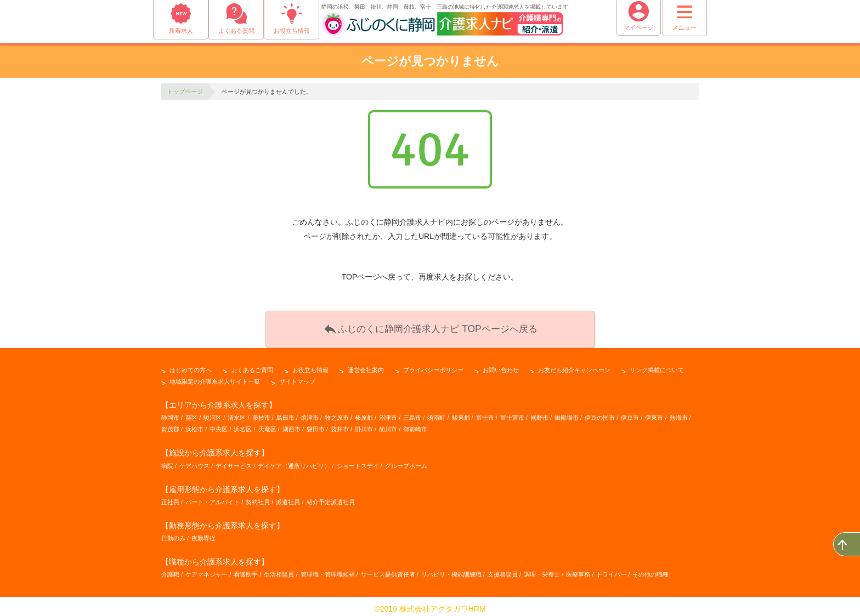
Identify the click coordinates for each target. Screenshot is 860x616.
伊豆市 (630, 412)
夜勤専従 (203, 533)
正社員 (170, 497)
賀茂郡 (170, 424)
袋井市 (340, 424)
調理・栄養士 (542, 569)
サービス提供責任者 (388, 569)
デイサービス (234, 460)
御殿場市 (567, 412)
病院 (167, 460)
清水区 (237, 412)
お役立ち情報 (310, 364)
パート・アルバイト (213, 497)
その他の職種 (650, 569)
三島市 (412, 412)
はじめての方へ (191, 364)
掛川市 (364, 424)
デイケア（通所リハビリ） (294, 460)
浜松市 (194, 424)
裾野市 (539, 412)
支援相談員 (503, 569)
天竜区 (267, 424)
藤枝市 (261, 412)
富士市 (485, 412)
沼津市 (388, 412)
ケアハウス (194, 460)
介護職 (170, 569)
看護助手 (246, 569)
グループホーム (406, 460)
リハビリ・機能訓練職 (451, 569)
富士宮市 (512, 412)
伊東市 (654, 412)
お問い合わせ (501, 364)
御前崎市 (415, 424)
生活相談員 (279, 569)
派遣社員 (288, 497)
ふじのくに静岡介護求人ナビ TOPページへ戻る (430, 326)
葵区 (191, 412)
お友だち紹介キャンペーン (574, 364)
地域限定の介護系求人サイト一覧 (215, 376)
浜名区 (243, 424)
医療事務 (578, 569)
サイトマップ (297, 376)
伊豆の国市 (600, 412)
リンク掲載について (657, 364)
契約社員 (258, 497)
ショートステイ (358, 460)
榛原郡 (364, 412)
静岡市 (170, 412)
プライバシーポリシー (433, 364)
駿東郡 (461, 412)
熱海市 (679, 412)
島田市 (285, 412)
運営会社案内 (366, 364)
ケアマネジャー (206, 569)
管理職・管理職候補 (328, 569)
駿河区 (213, 412)
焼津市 (310, 412)
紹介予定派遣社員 (331, 497)
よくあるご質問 (252, 364)
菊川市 (388, 424)
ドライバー (611, 569)
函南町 (436, 412)
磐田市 (316, 424)
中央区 (219, 424)
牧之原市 (337, 412)
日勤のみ (173, 533)
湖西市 (292, 424)
